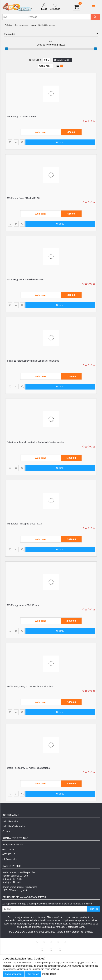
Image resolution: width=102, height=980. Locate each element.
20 (47, 60)
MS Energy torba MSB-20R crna (23, 605)
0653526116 (9, 854)
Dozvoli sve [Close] (33, 974)
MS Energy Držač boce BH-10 (22, 117)
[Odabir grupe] (15, 17)
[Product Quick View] (22, 142)
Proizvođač (51, 34)
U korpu (60, 142)
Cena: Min (46, 66)
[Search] (95, 17)
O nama (6, 831)
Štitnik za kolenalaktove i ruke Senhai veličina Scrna (33, 361)
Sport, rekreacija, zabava (25, 25)
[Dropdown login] (44, 7)
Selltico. (89, 932)
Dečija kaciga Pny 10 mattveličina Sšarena (28, 768)
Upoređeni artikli (62, 60)
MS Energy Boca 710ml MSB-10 (23, 198)
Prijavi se (93, 909)
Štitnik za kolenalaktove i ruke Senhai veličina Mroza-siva (36, 442)
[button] (94, 7)
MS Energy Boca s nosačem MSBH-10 (27, 279)
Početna (8, 25)
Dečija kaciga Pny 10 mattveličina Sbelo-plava (30, 687)
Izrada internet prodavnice (70, 932)
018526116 (8, 849)
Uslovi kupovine (10, 821)
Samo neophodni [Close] (14, 974)
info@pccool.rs (10, 859)
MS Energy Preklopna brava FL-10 (24, 524)
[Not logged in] (55, 7)
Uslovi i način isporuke (14, 826)
